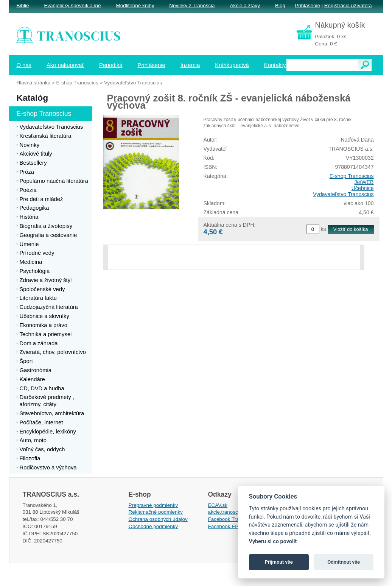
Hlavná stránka (34, 83)
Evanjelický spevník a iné (72, 5)
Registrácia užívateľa (348, 5)
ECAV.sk (218, 505)
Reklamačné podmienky (156, 512)
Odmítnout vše (344, 562)
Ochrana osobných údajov (158, 519)
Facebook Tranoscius (232, 519)
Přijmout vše (279, 562)
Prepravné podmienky (153, 505)
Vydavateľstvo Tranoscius (343, 194)
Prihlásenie (307, 5)
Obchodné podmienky (153, 526)
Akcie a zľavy (245, 5)
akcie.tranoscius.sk (230, 512)
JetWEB (364, 182)
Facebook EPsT (226, 526)
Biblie (23, 5)
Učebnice (363, 188)
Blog (280, 5)
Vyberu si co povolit (273, 542)
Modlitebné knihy (135, 5)
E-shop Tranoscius (352, 176)
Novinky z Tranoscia (192, 5)
